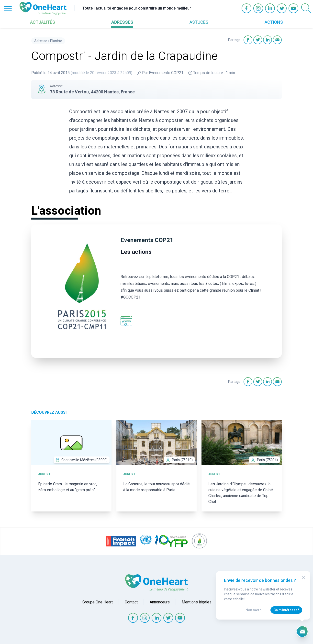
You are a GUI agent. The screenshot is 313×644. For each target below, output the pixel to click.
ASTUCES (199, 22)
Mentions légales (197, 602)
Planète (56, 41)
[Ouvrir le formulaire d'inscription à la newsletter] (302, 632)
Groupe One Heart (98, 602)
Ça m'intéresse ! (286, 610)
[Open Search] (306, 8)
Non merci (254, 610)
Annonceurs (160, 602)
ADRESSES (122, 22)
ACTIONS (274, 22)
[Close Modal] (304, 577)
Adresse (41, 41)
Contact (131, 602)
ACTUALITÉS (43, 22)
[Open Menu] (8, 8)
